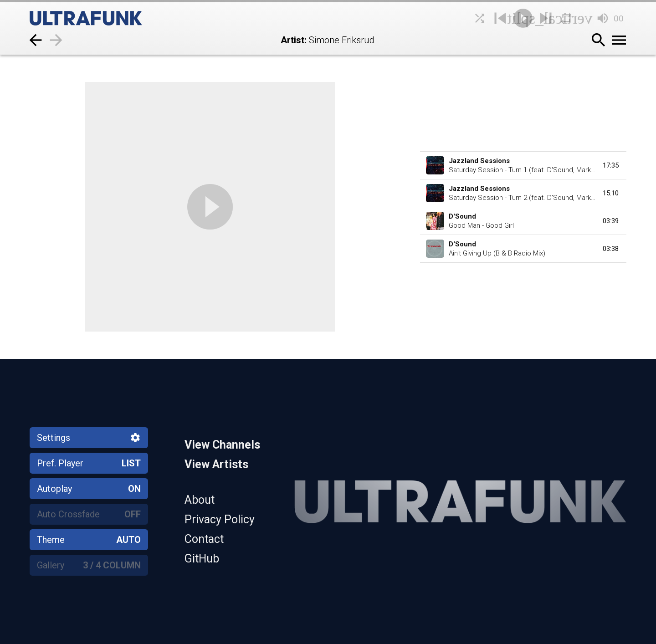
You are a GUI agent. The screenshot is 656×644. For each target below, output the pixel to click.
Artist (292, 40)
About (200, 500)
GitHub (202, 559)
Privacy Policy (220, 519)
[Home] (107, 18)
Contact (204, 539)
